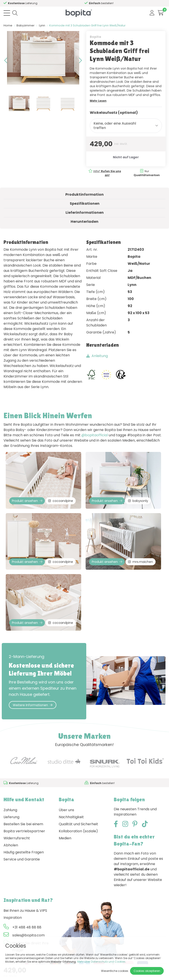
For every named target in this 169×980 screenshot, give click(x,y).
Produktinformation (84, 194)
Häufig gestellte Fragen (24, 852)
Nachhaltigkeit (71, 817)
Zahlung (10, 810)
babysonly (138, 501)
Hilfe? (107, 173)
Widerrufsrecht (17, 838)
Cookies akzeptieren (147, 971)
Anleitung (97, 356)
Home (8, 25)
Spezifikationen (85, 204)
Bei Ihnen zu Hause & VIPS (25, 911)
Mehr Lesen (98, 101)
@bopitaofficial (95, 435)
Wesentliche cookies (115, 971)
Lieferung (11, 817)
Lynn (42, 25)
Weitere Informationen (33, 705)
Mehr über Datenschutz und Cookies (101, 962)
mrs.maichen (141, 562)
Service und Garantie (22, 859)
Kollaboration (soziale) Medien (78, 835)
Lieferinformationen (85, 213)
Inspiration (13, 918)
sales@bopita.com (28, 935)
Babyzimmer (26, 25)
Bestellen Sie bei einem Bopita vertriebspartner (24, 828)
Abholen (11, 845)
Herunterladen (84, 222)
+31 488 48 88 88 (27, 927)
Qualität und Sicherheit (78, 824)
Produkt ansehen (27, 501)
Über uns (66, 810)
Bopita (95, 37)
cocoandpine (61, 501)
